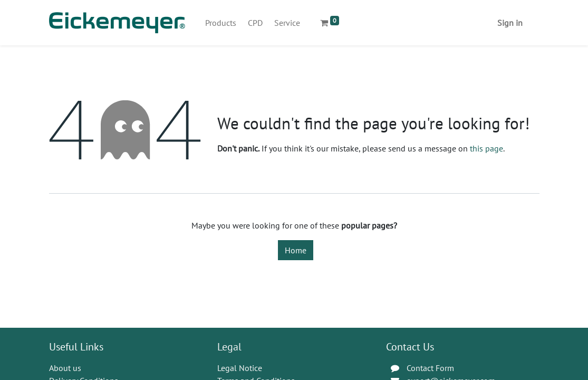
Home (296, 250)
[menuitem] (221, 23)
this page (486, 148)
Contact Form (430, 368)
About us (65, 368)
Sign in (510, 23)
